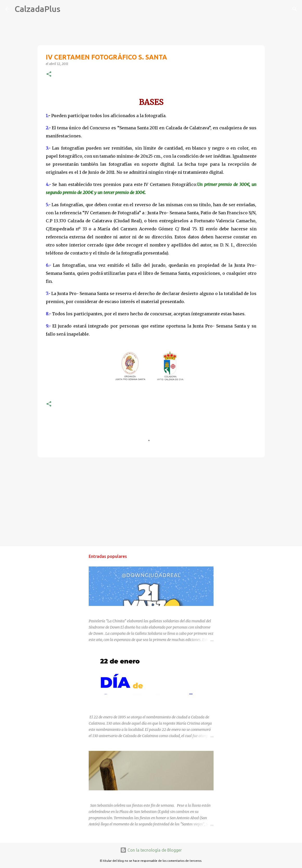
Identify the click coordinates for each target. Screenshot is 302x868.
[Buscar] (68, 9)
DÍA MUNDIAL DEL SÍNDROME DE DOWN (123, 611)
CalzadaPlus (37, 9)
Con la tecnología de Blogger (151, 850)
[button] (49, 74)
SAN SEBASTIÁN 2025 (107, 795)
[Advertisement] (151, 502)
